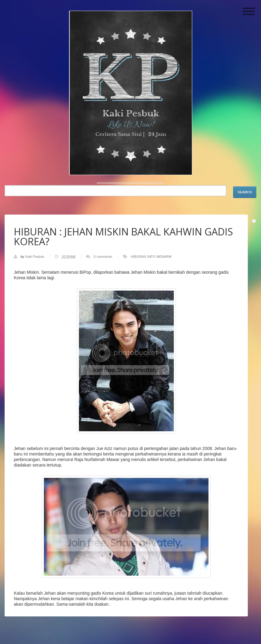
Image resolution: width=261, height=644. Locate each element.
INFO (151, 257)
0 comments (103, 257)
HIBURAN (138, 257)
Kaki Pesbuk (35, 257)
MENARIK (164, 257)
